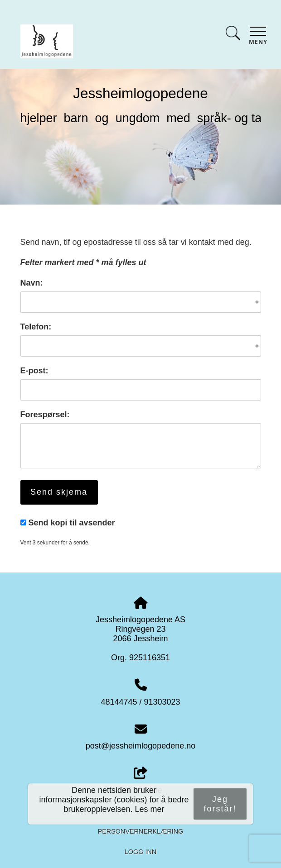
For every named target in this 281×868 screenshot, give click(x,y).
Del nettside (140, 781)
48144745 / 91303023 (140, 702)
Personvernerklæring (141, 831)
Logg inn (140, 852)
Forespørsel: (45, 415)
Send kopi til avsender (72, 523)
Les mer (150, 809)
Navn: (32, 283)
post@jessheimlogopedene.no (140, 746)
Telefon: (36, 327)
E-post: (34, 371)
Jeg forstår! (220, 804)
